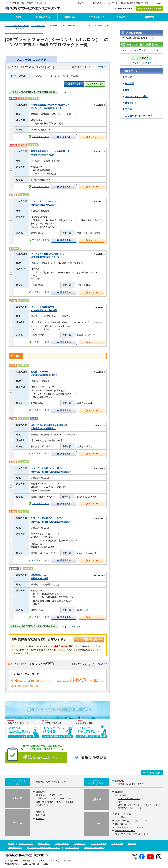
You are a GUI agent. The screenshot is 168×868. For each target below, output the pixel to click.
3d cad (31, 681)
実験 (96, 681)
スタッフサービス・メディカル (129, 827)
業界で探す (131, 103)
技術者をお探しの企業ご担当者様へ (136, 3)
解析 (20, 686)
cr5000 (45, 681)
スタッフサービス (123, 814)
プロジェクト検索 (38, 26)
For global (157, 3)
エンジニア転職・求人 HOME (17, 26)
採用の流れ (41, 815)
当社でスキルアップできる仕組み (51, 782)
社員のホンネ (123, 17)
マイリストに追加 (40, 137)
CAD (15, 680)
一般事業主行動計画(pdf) (94, 848)
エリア (128, 77)
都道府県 (129, 83)
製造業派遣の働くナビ (125, 831)
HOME (18, 17)
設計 (69, 681)
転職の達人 (120, 781)
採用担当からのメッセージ (130, 808)
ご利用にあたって (72, 848)
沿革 (120, 802)
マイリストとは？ (143, 63)
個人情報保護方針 (15, 848)
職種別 (50, 802)
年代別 (59, 802)
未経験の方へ (71, 17)
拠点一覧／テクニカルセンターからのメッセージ (140, 805)
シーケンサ (52, 681)
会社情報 (149, 17)
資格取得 (40, 802)
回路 (32, 686)
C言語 (59, 681)
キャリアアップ (66, 799)
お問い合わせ (82, 3)
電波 (37, 686)
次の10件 (101, 67)
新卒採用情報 (117, 844)
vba (65, 681)
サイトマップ (112, 3)
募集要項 (40, 812)
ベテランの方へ (97, 17)
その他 (128, 109)
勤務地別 (70, 802)
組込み (80, 680)
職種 (127, 90)
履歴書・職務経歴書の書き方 (131, 784)
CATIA (38, 681)
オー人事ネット (122, 817)
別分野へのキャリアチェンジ (49, 795)
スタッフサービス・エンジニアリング (132, 821)
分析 (90, 681)
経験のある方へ (44, 17)
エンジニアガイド (123, 824)
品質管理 (26, 686)
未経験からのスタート (46, 799)
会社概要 (122, 796)
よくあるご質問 (97, 3)
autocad (23, 681)
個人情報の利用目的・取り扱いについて (44, 848)
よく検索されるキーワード (139, 116)
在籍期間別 (41, 805)
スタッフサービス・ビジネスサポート (132, 834)
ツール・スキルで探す (136, 96)
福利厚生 (40, 819)
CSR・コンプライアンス (129, 799)
